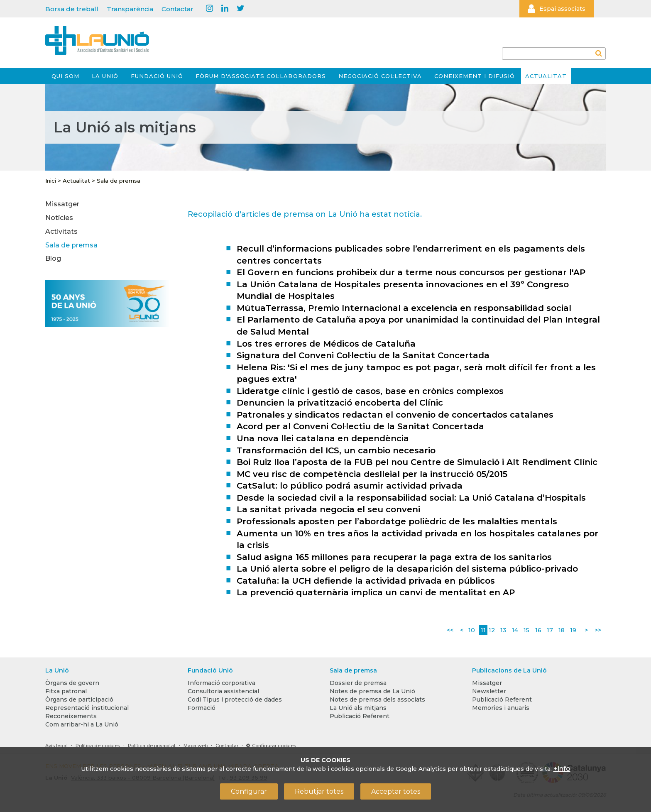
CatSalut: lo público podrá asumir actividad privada (350, 486)
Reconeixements (71, 716)
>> (598, 630)
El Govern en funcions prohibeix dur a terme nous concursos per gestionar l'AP (411, 272)
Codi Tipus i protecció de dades (235, 699)
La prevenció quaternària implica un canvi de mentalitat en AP (376, 592)
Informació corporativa (221, 683)
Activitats (61, 231)
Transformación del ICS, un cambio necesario (336, 450)
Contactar (177, 9)
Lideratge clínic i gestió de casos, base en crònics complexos (370, 391)
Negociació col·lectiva (380, 76)
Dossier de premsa (358, 683)
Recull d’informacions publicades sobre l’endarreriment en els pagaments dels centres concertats (411, 255)
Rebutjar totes (319, 791)
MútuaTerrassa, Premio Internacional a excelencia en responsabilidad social (404, 308)
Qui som (65, 76)
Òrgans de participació (79, 699)
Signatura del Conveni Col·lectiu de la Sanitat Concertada (363, 355)
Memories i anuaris (501, 708)
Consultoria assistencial (223, 691)
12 (492, 630)
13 (503, 630)
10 (472, 630)
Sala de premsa (119, 181)
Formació (202, 708)
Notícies (59, 218)
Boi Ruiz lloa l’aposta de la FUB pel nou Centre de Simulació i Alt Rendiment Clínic (417, 462)
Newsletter (489, 691)
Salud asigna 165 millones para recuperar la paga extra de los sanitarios (394, 557)
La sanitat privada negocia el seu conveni (328, 509)
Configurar (249, 791)
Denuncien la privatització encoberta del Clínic (340, 403)
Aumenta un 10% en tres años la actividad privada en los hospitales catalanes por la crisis (417, 539)
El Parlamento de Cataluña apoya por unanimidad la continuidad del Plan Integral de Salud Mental (418, 326)
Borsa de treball (72, 9)
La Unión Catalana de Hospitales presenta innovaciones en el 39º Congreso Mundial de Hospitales (403, 290)
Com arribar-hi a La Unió (82, 724)
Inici (51, 181)
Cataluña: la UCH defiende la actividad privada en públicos (366, 581)
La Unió (105, 76)
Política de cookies (98, 746)
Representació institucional (87, 708)
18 (562, 630)
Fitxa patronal (66, 691)
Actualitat (546, 76)
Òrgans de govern (72, 683)
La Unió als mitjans (358, 708)
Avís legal (56, 746)
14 (515, 630)
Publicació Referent (360, 716)
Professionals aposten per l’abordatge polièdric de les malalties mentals (397, 521)
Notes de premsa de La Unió (372, 691)
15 (526, 630)
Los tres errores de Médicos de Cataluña (326, 344)
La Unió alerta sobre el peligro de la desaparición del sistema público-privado (407, 569)
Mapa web (196, 746)
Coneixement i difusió (475, 76)
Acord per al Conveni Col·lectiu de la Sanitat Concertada (360, 426)
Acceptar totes (396, 791)
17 (550, 630)
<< (450, 630)
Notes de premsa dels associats (377, 699)
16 (538, 630)
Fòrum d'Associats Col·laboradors (261, 76)
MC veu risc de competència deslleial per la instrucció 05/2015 (372, 474)
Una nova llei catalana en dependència (323, 438)
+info (562, 769)
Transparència (130, 9)
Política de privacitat (152, 746)
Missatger (62, 204)
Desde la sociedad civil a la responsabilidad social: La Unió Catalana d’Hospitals (411, 498)
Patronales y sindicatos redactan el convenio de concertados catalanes (395, 415)
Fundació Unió (157, 76)
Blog (53, 258)
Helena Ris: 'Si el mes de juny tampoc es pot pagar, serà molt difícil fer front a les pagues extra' (416, 373)
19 (573, 630)
